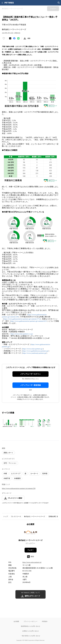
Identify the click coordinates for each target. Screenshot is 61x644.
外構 (5, 474)
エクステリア (16, 474)
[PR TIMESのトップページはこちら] (9, 3)
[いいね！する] (4, 38)
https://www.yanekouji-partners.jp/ (34, 353)
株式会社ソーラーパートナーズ (34, 516)
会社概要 (16, 621)
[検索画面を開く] (59, 3)
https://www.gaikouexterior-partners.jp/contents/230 (19, 488)
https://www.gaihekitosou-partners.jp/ (35, 351)
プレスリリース (16, 516)
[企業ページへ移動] (31, 533)
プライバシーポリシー (30, 621)
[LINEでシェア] (18, 38)
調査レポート (8, 453)
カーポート (34, 474)
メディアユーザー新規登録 (30, 385)
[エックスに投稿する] (10, 38)
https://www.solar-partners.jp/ (33, 349)
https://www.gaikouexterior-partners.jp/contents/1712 (22, 319)
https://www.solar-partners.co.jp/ (22, 334)
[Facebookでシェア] (14, 38)
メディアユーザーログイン (30, 374)
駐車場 (45, 474)
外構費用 (17, 478)
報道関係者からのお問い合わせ (30, 626)
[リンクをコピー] (29, 38)
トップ (6, 516)
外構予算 (7, 478)
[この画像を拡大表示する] (10, 423)
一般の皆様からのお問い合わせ (30, 636)
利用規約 (45, 621)
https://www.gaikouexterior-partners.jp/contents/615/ (29, 321)
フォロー (30, 550)
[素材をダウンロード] (25, 38)
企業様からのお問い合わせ (30, 631)
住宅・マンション (10, 463)
